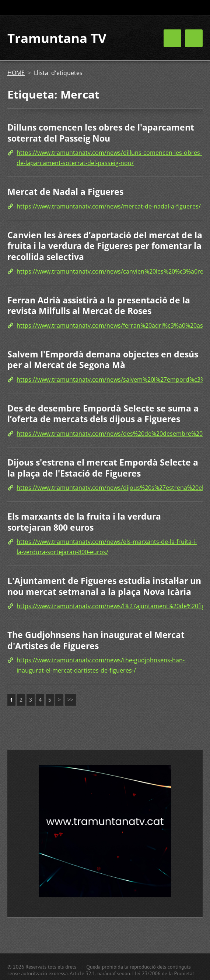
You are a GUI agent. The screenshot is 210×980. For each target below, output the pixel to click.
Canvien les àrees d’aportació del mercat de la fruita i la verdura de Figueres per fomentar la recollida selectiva (105, 246)
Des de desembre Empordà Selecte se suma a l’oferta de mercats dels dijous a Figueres (103, 414)
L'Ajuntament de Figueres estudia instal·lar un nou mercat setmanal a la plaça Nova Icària (104, 586)
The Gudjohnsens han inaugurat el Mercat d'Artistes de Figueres (96, 640)
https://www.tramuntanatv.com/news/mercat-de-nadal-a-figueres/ (109, 206)
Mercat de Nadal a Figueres (65, 192)
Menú (194, 38)
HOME (16, 73)
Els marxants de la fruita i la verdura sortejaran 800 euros (84, 522)
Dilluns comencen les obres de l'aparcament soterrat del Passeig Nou (101, 133)
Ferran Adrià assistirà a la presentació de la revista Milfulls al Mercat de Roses (99, 306)
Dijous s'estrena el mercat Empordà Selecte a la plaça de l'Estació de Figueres (103, 468)
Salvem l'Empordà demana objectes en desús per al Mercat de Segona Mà (103, 360)
